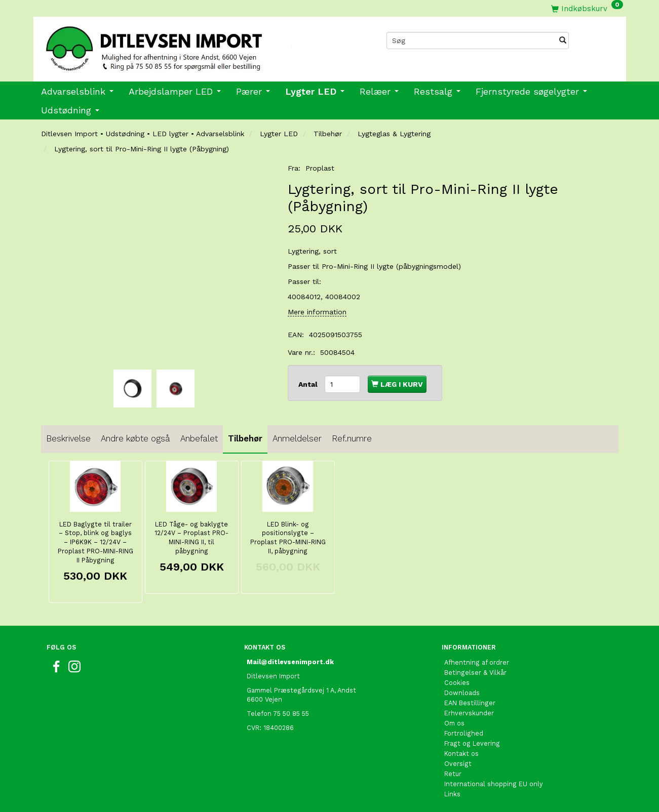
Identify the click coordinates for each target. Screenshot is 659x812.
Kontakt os (461, 754)
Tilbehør (245, 438)
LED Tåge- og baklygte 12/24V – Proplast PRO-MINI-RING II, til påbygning (191, 538)
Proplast (320, 168)
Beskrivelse (68, 438)
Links (452, 794)
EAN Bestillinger (470, 703)
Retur (453, 774)
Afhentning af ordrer (477, 662)
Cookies (457, 683)
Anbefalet (199, 438)
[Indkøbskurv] (587, 8)
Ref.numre (352, 438)
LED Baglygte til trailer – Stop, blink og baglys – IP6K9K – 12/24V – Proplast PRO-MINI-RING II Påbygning (95, 542)
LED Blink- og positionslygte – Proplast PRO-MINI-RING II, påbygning (288, 538)
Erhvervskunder (469, 713)
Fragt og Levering (472, 743)
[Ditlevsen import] (182, 45)
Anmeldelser (297, 438)
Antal (309, 384)
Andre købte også (135, 438)
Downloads (462, 693)
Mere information (317, 312)
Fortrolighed (464, 733)
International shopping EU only (494, 784)
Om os (454, 723)
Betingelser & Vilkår (475, 673)
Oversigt (458, 764)
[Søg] (563, 40)
